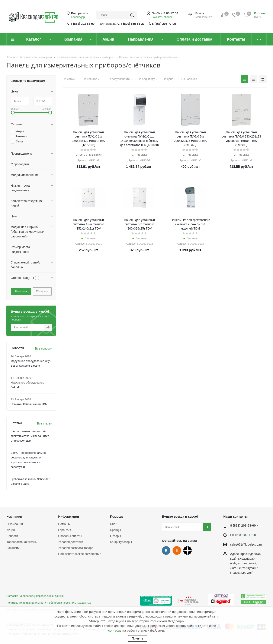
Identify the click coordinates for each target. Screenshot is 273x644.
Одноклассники (177, 550)
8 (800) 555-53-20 (133, 24)
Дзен (187, 550)
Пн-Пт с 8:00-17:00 (165, 13)
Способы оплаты (70, 536)
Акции (11, 530)
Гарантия (65, 530)
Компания (14, 516)
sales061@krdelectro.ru (246, 544)
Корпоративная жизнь (22, 542)
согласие (115, 630)
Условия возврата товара (76, 548)
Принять (138, 638)
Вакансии (13, 548)
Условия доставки (71, 542)
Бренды (115, 530)
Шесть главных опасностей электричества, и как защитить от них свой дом (30, 436)
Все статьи (45, 423)
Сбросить (42, 291)
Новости (12, 536)
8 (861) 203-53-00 (83, 24)
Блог (113, 524)
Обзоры (115, 536)
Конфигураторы (121, 542)
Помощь (64, 524)
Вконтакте (166, 550)
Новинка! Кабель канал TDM (29, 404)
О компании (15, 524)
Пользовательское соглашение (80, 554)
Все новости (44, 348)
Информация (69, 516)
